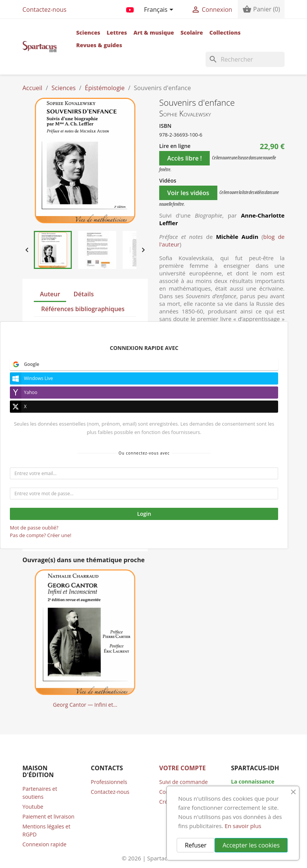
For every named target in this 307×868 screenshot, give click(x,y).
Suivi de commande (184, 782)
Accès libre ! (184, 158)
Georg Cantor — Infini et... (85, 705)
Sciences (88, 33)
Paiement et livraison (48, 816)
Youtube (33, 807)
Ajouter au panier (229, 432)
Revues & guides (99, 45)
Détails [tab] (84, 294)
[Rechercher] (245, 59)
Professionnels (109, 782)
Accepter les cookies (251, 845)
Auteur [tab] (50, 294)
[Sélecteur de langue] (160, 10)
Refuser (195, 845)
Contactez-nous (44, 10)
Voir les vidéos (188, 193)
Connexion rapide (44, 844)
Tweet (187, 468)
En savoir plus (243, 826)
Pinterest (206, 468)
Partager (167, 468)
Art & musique (154, 33)
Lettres (117, 33)
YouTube (130, 8)
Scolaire (192, 33)
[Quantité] (168, 432)
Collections (225, 33)
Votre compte (182, 768)
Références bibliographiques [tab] (83, 309)
